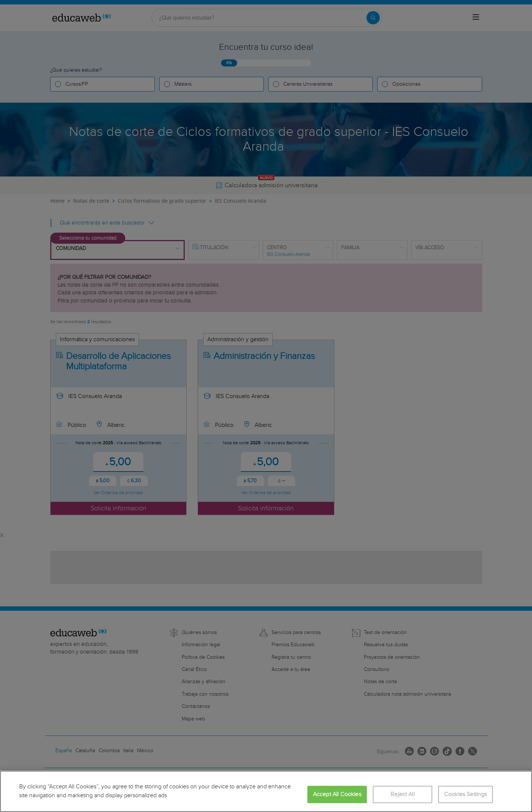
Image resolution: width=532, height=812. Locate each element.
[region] (266, 791)
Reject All (403, 794)
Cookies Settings (466, 794)
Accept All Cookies (337, 794)
